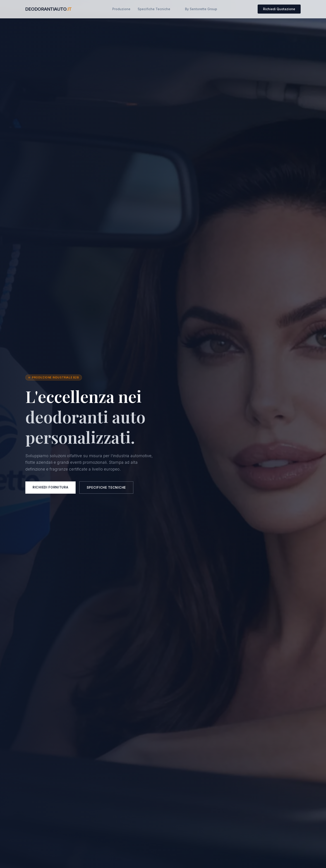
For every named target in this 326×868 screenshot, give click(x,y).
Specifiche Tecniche (154, 9)
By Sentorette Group (201, 9)
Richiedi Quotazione (279, 9)
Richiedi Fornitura (50, 487)
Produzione (121, 9)
